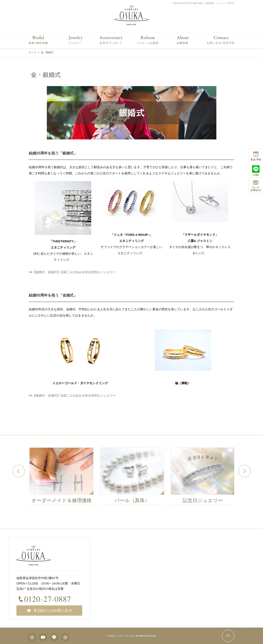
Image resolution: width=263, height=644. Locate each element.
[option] (65, 477)
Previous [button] (18, 471)
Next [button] (245, 471)
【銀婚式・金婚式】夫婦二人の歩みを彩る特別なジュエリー (74, 272)
